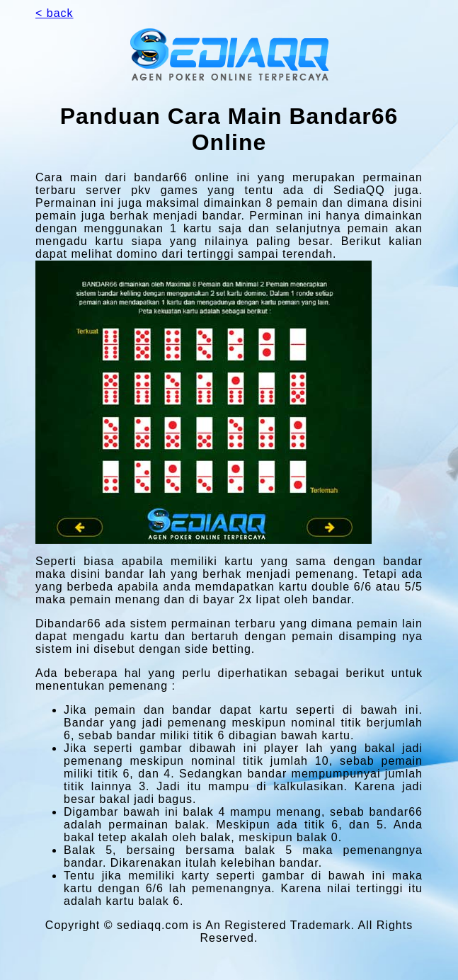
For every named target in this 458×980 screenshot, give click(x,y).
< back (55, 13)
